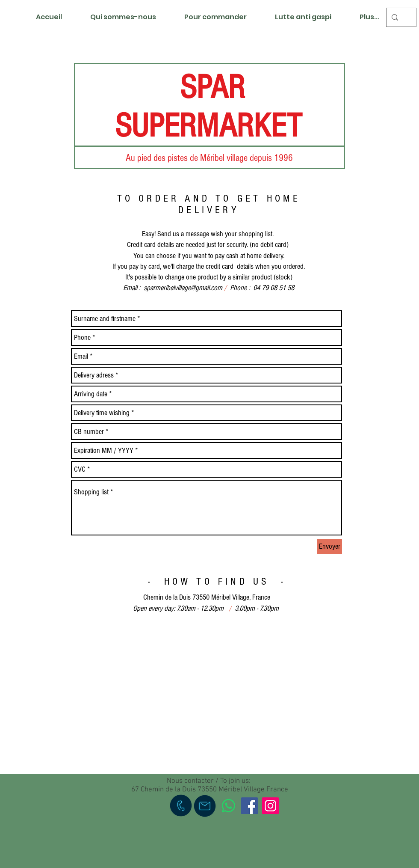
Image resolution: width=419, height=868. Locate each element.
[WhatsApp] (229, 806)
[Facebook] (249, 806)
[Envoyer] (329, 546)
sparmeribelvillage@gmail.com (183, 288)
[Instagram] (270, 806)
